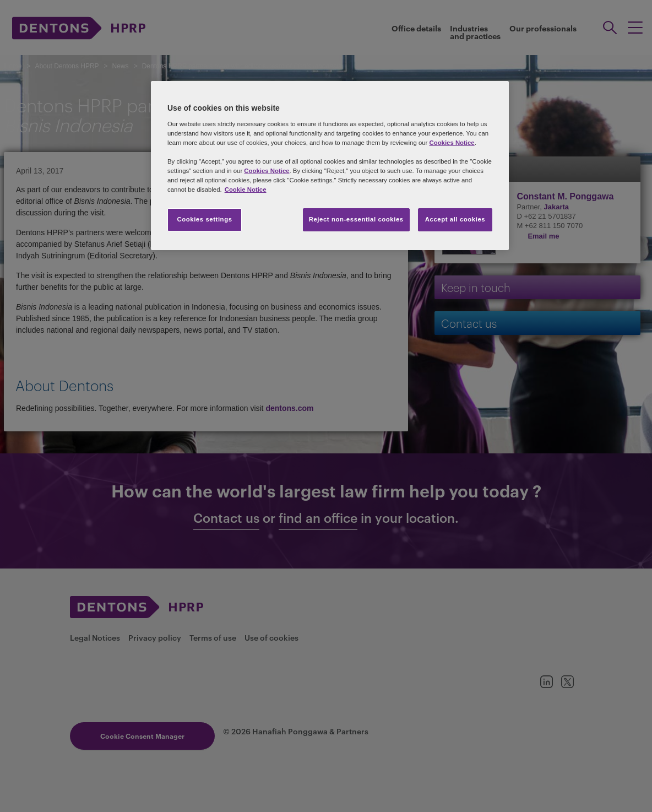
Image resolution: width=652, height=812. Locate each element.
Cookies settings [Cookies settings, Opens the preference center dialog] (204, 219)
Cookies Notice (452, 143)
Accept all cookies (455, 219)
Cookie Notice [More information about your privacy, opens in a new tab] (246, 190)
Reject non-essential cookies (356, 219)
